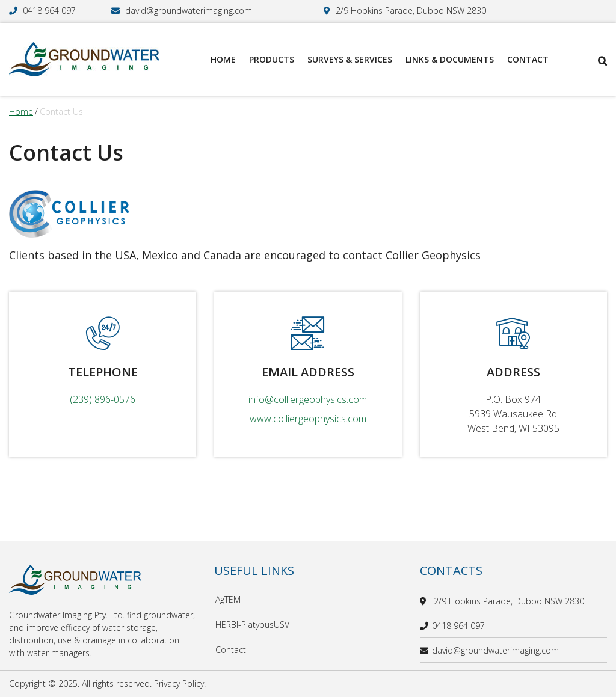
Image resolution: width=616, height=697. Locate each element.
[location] (425, 601)
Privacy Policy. (180, 683)
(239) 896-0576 (103, 399)
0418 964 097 (49, 11)
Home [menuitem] (223, 59)
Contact (231, 650)
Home (21, 112)
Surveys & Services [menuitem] (350, 59)
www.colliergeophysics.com (308, 419)
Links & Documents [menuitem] (450, 59)
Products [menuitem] (272, 59)
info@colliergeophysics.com (308, 399)
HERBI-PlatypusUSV (252, 625)
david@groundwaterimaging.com (189, 11)
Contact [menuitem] (528, 59)
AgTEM (228, 599)
